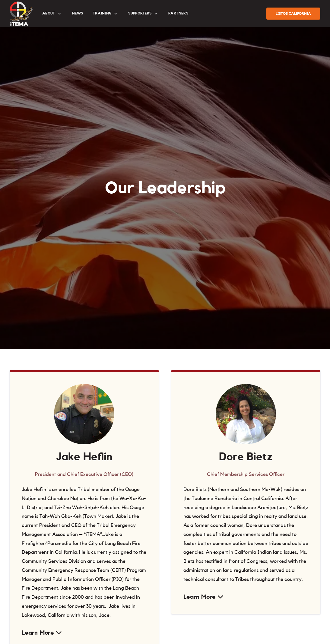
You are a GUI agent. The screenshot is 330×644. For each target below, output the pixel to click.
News (78, 13)
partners (178, 13)
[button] (52, 14)
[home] (21, 14)
